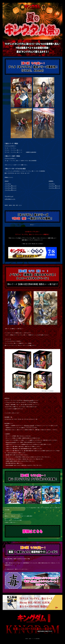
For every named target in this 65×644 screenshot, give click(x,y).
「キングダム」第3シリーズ (11, 188)
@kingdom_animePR (29, 400)
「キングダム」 (8, 184)
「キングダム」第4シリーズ (11, 190)
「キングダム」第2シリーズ (11, 186)
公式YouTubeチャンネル (10, 199)
